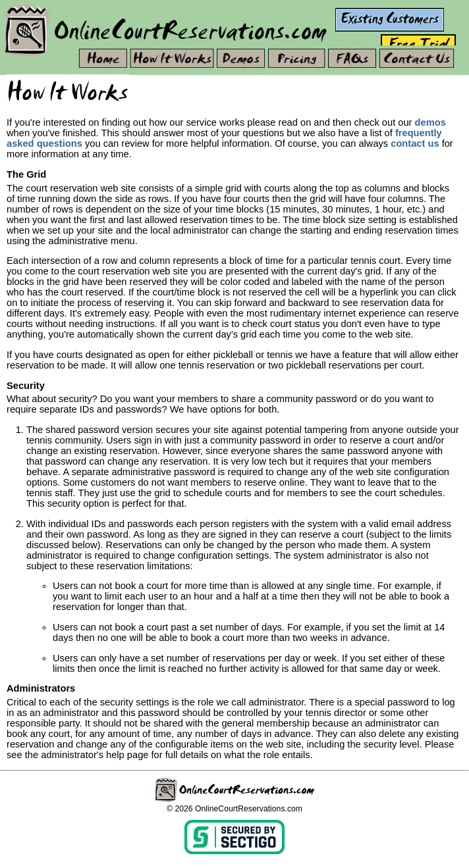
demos (430, 122)
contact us (415, 143)
